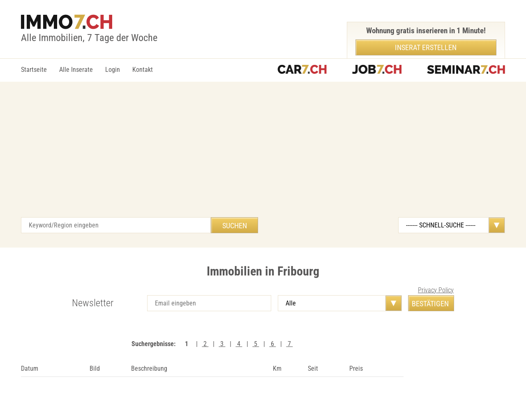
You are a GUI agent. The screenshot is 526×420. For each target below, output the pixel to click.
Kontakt (143, 70)
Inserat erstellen (426, 47)
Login (113, 70)
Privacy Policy (436, 290)
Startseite (34, 70)
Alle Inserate (76, 70)
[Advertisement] (263, 156)
